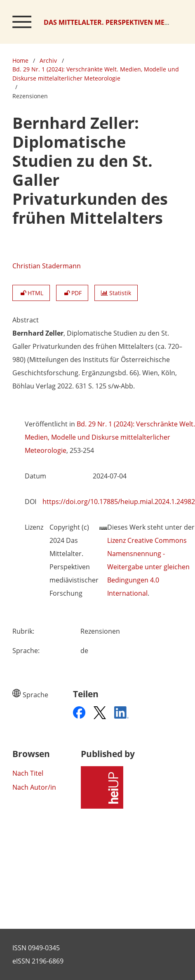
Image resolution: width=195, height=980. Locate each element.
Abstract (26, 320)
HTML (31, 293)
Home (20, 60)
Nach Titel (28, 773)
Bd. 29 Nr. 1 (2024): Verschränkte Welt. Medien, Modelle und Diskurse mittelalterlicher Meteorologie (96, 74)
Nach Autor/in (34, 787)
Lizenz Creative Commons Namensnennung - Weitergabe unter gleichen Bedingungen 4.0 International (148, 567)
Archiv (48, 60)
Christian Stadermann (47, 266)
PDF (72, 293)
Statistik (116, 293)
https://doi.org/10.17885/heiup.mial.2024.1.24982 (119, 502)
